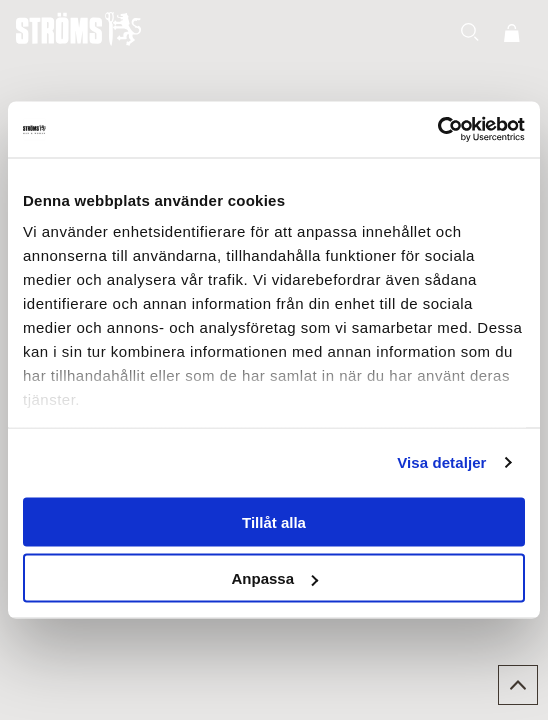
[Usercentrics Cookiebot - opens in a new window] (437, 130)
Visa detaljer (441, 462)
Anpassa (274, 578)
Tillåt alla (274, 521)
